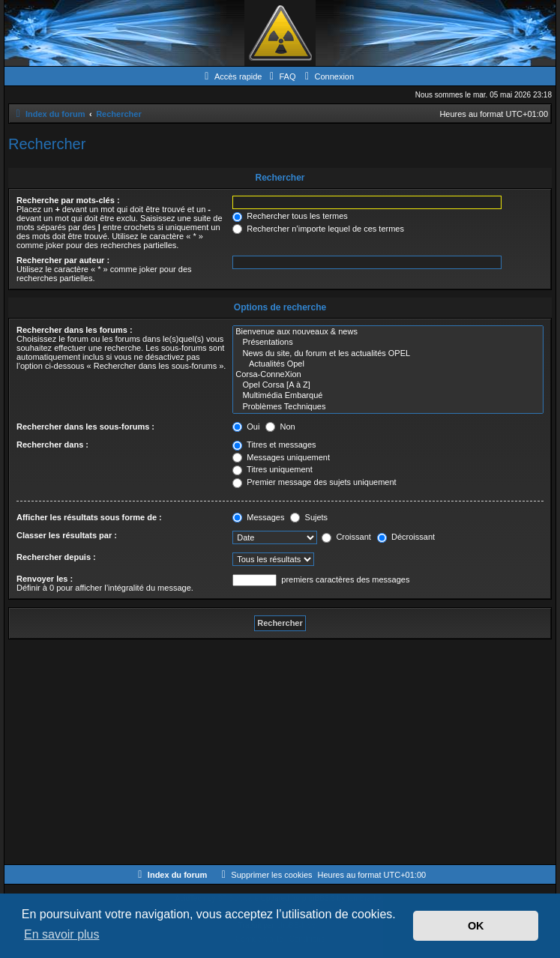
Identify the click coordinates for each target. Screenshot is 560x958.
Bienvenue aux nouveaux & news (388, 332)
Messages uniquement (281, 457)
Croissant (346, 537)
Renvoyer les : (45, 579)
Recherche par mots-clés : (68, 200)
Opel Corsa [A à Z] (388, 385)
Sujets (309, 517)
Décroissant (406, 537)
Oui (246, 427)
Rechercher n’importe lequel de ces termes (318, 229)
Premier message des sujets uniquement (314, 482)
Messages (258, 517)
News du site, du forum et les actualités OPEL (388, 354)
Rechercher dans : (52, 445)
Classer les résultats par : (67, 535)
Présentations (388, 343)
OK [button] (476, 926)
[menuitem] (280, 76)
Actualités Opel (388, 364)
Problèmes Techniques (388, 407)
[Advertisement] (280, 752)
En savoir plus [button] (62, 934)
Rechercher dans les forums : (75, 330)
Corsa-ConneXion (388, 375)
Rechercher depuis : (56, 557)
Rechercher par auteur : (63, 260)
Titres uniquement (273, 469)
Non (280, 427)
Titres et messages (274, 445)
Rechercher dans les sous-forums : (85, 427)
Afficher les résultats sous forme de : (89, 517)
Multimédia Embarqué (388, 396)
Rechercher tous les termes (290, 216)
